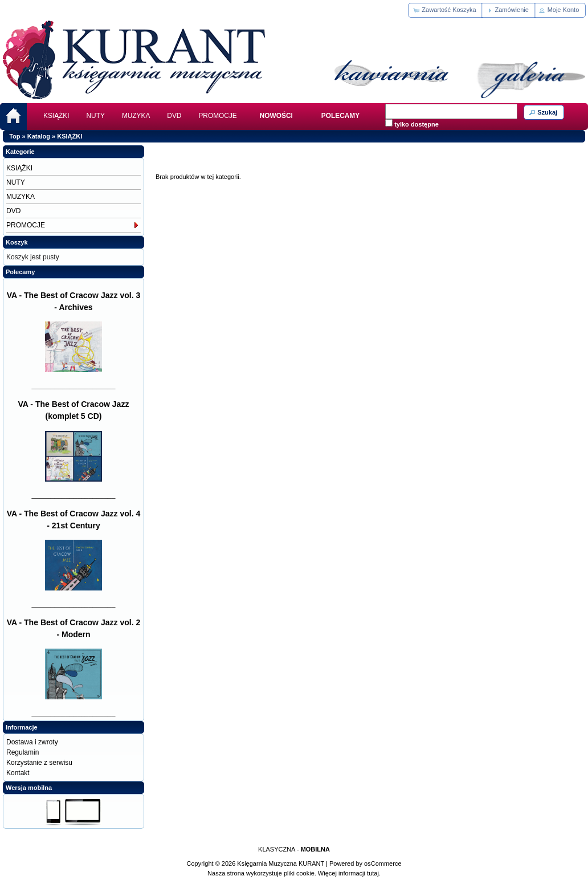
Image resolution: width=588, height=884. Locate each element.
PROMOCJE (217, 116)
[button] (445, 10)
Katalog (39, 136)
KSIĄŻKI (56, 116)
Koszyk (17, 242)
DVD (174, 116)
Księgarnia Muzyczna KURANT (281, 863)
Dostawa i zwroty (32, 742)
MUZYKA (136, 116)
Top (15, 136)
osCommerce (383, 863)
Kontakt (18, 773)
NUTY (96, 116)
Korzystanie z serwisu (39, 763)
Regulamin (23, 752)
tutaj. (373, 873)
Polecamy (20, 272)
